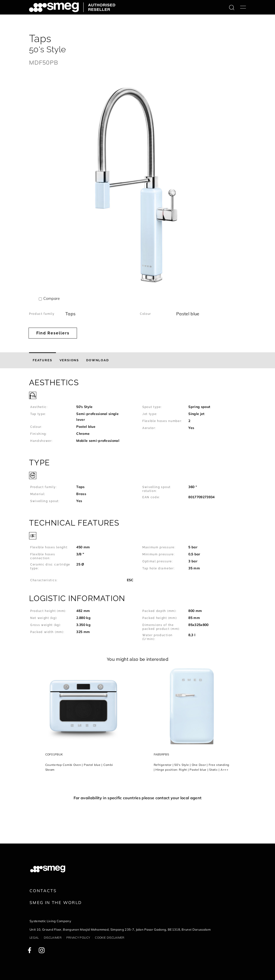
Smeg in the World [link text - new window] (56, 902)
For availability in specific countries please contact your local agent (137, 798)
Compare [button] (52, 298)
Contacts (43, 891)
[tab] (42, 360)
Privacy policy (78, 938)
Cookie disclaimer (110, 938)
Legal (34, 938)
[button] (137, 413)
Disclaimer (53, 938)
